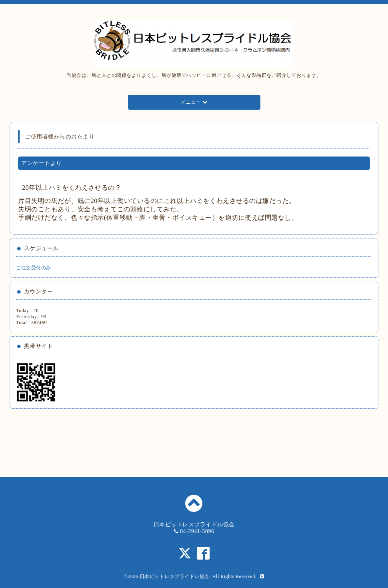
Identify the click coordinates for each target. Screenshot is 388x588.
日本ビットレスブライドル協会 (175, 576)
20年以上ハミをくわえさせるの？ (72, 188)
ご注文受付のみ (34, 268)
